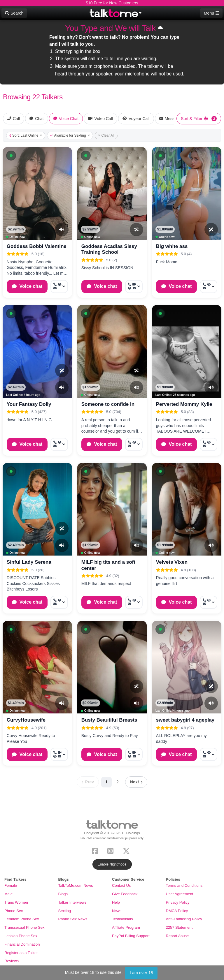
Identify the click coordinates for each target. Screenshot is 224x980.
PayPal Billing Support (131, 936)
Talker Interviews (72, 902)
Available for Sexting (70, 135)
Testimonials (123, 919)
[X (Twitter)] (127, 851)
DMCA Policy (177, 911)
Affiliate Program (126, 927)
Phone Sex (14, 911)
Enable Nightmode (112, 864)
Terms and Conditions (184, 885)
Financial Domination (22, 944)
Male (8, 894)
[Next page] (136, 782)
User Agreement (180, 894)
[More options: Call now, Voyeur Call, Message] (59, 287)
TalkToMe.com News (76, 885)
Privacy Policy (178, 902)
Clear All (106, 135)
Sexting (65, 911)
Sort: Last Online (26, 135)
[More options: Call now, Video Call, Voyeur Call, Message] (134, 287)
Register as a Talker (21, 953)
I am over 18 (141, 973)
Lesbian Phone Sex (21, 936)
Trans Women (16, 902)
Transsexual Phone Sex (24, 927)
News (117, 911)
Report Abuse (177, 936)
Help (116, 902)
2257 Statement (179, 927)
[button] (11, 156)
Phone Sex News (73, 919)
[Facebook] (96, 851)
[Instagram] (112, 851)
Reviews (12, 961)
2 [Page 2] (118, 782)
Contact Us (121, 885)
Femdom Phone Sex (22, 919)
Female (11, 885)
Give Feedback (125, 894)
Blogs (63, 894)
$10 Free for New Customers (112, 3)
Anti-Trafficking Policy (184, 919)
